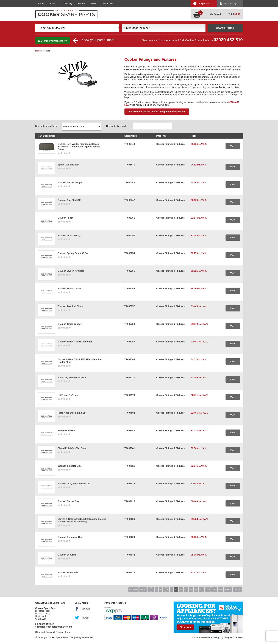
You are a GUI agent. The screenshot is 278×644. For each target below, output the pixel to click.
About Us (54, 3)
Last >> (238, 590)
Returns (81, 3)
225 (220, 590)
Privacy (59, 632)
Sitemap (39, 632)
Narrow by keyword (116, 126)
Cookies (49, 632)
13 (191, 590)
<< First (133, 590)
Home (41, 3)
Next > (228, 590)
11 (181, 590)
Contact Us (107, 3)
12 (186, 590)
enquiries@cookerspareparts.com (54, 627)
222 (202, 590)
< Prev (143, 590)
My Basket (215, 14)
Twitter (85, 618)
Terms (68, 632)
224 (214, 590)
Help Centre (205, 3)
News (94, 3)
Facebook (85, 609)
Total (234, 14)
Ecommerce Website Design (206, 637)
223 (208, 590)
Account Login (231, 3)
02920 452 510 (228, 40)
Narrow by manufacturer (47, 126)
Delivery (68, 3)
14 (196, 590)
